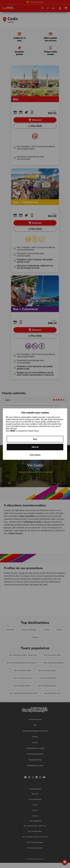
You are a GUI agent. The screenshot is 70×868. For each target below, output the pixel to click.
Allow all (35, 447)
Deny (35, 439)
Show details (35, 455)
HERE (13, 431)
